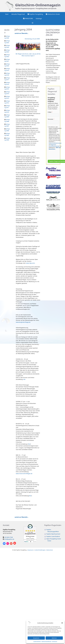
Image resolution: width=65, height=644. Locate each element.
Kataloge (39, 18)
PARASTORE (28, 18)
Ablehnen (54, 638)
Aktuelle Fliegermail (18, 14)
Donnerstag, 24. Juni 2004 (32, 39)
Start (7, 14)
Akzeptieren (36, 638)
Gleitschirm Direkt (53, 14)
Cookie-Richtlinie (37, 641)
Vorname (50, 119)
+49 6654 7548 (8, 537)
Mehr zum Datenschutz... (55, 148)
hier (24, 379)
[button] (62, 623)
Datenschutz (50, 550)
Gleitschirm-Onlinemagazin (38, 5)
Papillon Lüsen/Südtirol (53, 536)
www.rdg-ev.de (30, 263)
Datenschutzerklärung (46, 641)
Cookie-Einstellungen (40, 550)
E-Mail (50, 112)
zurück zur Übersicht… (22, 33)
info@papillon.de (9, 539)
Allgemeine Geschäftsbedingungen (54, 145)
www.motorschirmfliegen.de (24, 474)
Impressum (55, 641)
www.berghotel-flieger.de (23, 322)
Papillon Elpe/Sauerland (53, 534)
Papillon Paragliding (35, 14)
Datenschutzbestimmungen (55, 143)
